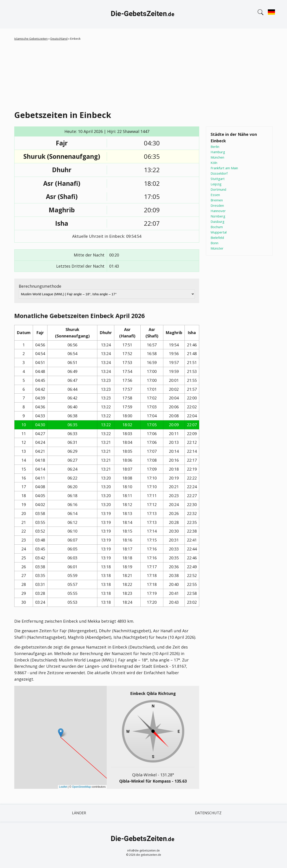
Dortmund (218, 189)
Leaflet (63, 787)
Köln (214, 163)
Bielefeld (217, 238)
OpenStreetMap (81, 787)
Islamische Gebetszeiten (31, 39)
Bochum (217, 227)
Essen (215, 195)
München (217, 157)
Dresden (217, 205)
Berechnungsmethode (40, 286)
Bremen (217, 200)
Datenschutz (208, 813)
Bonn (214, 243)
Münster (217, 248)
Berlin (215, 147)
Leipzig (216, 184)
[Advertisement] (143, 74)
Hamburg (218, 152)
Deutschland (59, 39)
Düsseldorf (219, 173)
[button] (61, 733)
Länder (79, 813)
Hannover (218, 211)
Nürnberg (218, 216)
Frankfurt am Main (224, 168)
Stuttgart (218, 179)
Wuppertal (219, 232)
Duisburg (217, 221)
